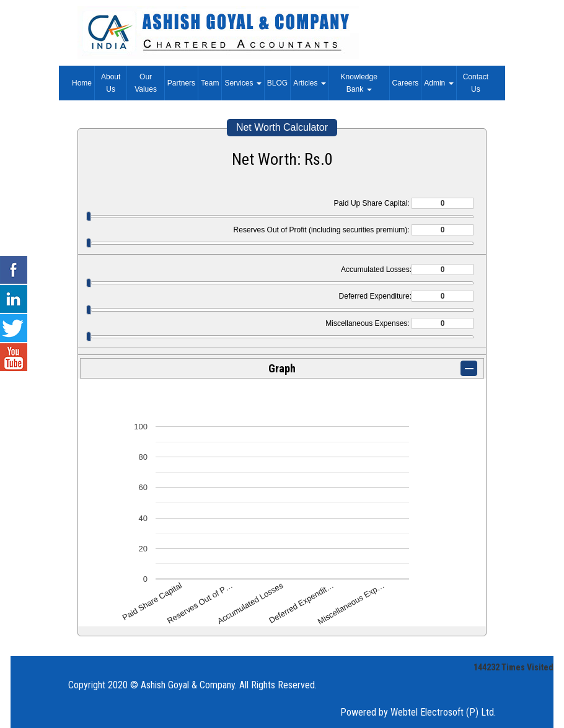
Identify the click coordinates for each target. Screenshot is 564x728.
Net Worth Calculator (282, 127)
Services (243, 83)
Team (210, 83)
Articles (310, 83)
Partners (181, 83)
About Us (111, 83)
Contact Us (476, 83)
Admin (438, 83)
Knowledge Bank (359, 83)
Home (82, 83)
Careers (406, 83)
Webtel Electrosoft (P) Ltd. (443, 712)
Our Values (146, 83)
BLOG (277, 83)
